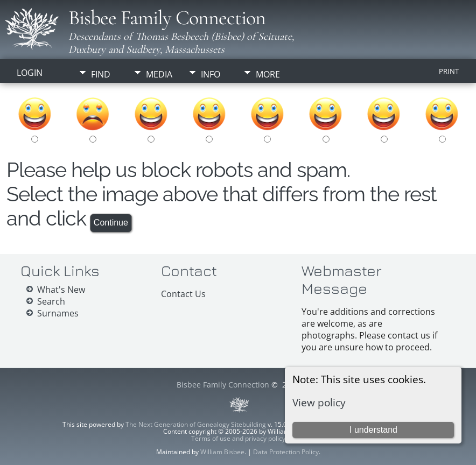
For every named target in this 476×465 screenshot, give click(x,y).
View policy (319, 402)
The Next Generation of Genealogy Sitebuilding (196, 424)
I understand (373, 430)
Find (101, 74)
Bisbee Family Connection (167, 18)
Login (30, 73)
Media (159, 74)
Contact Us (183, 294)
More (268, 74)
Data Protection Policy (286, 452)
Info (211, 74)
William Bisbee (222, 452)
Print (449, 71)
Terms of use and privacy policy (238, 438)
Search (51, 301)
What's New (61, 290)
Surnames (58, 313)
